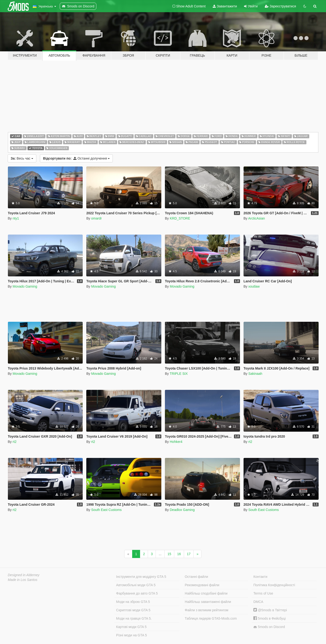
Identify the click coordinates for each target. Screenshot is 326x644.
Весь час (22, 158)
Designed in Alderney (24, 575)
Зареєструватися (280, 6)
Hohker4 (176, 442)
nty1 (16, 218)
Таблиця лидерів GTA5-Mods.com (211, 618)
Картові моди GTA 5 (131, 627)
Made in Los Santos (23, 580)
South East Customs (106, 510)
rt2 (15, 442)
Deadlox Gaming (182, 510)
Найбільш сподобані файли (206, 593)
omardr (96, 218)
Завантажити (225, 6)
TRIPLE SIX (179, 374)
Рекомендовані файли (202, 585)
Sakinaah (255, 374)
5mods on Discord (269, 627)
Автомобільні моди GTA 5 (136, 585)
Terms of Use (263, 593)
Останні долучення (76, 158)
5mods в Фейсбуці (269, 618)
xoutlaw (254, 286)
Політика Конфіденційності (274, 585)
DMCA (258, 602)
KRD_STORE (180, 218)
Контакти (260, 577)
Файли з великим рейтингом (206, 610)
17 (189, 554)
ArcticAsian (256, 218)
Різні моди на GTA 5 (132, 635)
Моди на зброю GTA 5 (133, 602)
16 (179, 554)
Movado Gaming (25, 286)
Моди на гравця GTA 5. (134, 618)
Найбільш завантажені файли (208, 602)
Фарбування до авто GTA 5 (137, 593)
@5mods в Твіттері (270, 610)
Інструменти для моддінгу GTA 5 (141, 577)
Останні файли (196, 577)
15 (169, 554)
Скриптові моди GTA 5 (133, 610)
